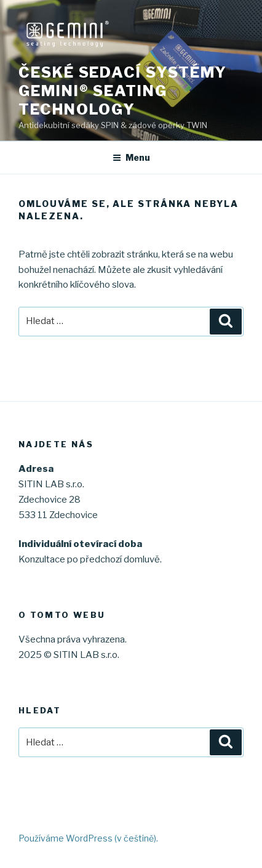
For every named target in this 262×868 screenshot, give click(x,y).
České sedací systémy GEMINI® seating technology (123, 91)
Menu (131, 157)
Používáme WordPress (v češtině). (88, 838)
